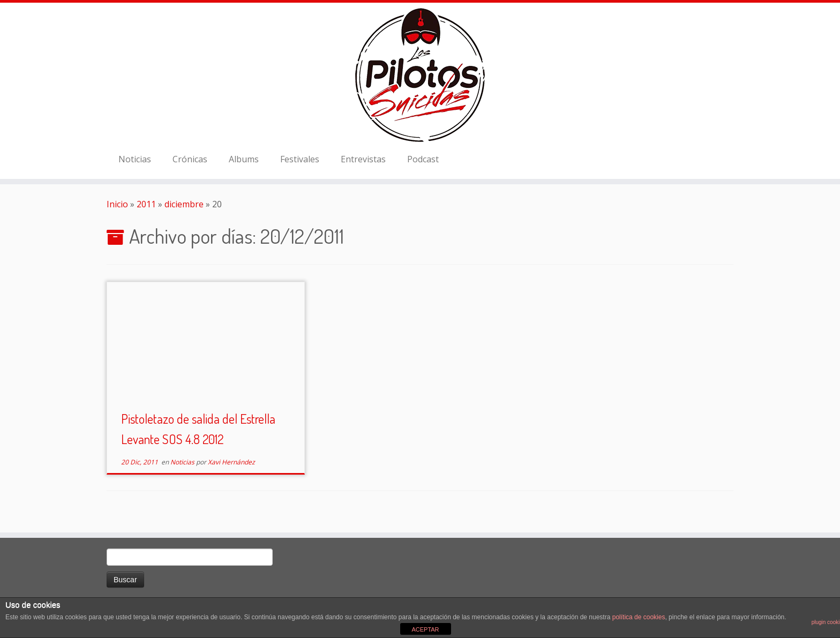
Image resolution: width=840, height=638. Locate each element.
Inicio (117, 204)
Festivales (300, 159)
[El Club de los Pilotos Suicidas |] (420, 75)
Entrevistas (363, 159)
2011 (146, 204)
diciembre (184, 204)
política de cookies (639, 617)
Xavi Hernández (231, 462)
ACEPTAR (425, 629)
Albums (244, 159)
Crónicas (190, 159)
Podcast (423, 159)
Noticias (135, 159)
